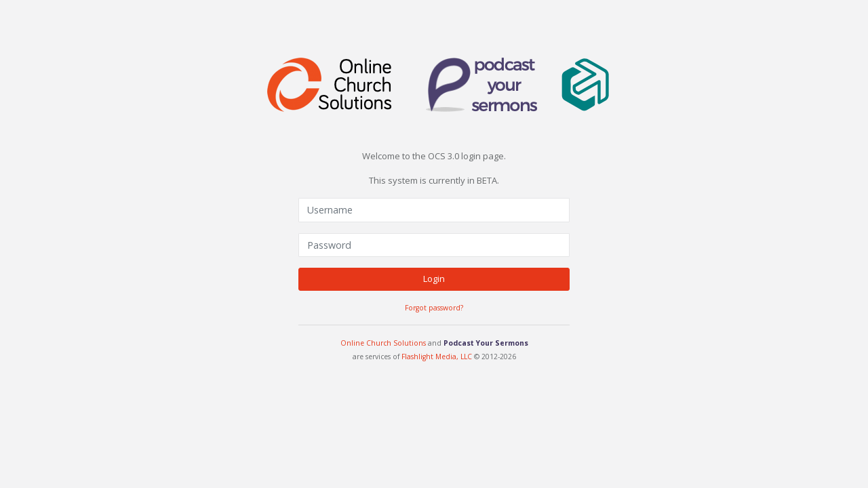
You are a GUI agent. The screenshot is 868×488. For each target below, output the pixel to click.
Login (434, 279)
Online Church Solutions (383, 343)
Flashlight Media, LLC (437, 356)
